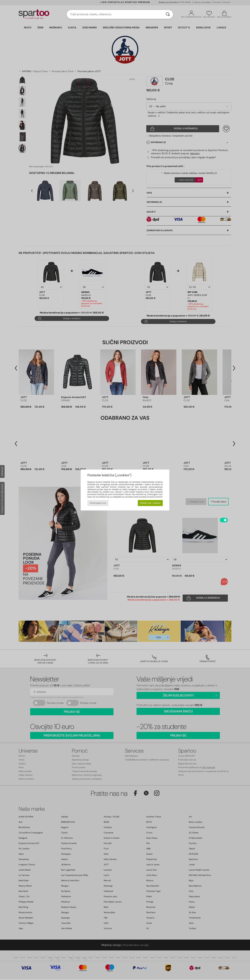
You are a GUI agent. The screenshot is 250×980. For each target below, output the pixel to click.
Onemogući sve (98, 503)
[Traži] (168, 14)
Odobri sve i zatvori (150, 503)
